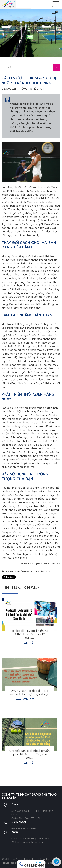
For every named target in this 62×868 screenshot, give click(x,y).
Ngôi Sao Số (49, 863)
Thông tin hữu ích (31, 89)
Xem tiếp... (29, 643)
